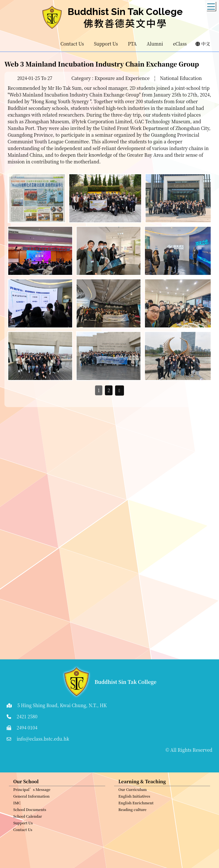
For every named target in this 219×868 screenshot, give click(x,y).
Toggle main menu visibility (212, 5)
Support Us (23, 825)
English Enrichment (136, 805)
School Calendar (28, 819)
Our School (26, 784)
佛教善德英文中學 (125, 23)
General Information (31, 799)
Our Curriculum (133, 792)
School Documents (30, 812)
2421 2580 (27, 716)
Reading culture (133, 812)
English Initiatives (134, 799)
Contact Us (23, 832)
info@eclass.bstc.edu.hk (43, 739)
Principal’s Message (32, 792)
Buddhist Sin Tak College (125, 12)
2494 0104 (27, 728)
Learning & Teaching (142, 784)
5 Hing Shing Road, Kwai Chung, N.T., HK (62, 705)
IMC (17, 805)
